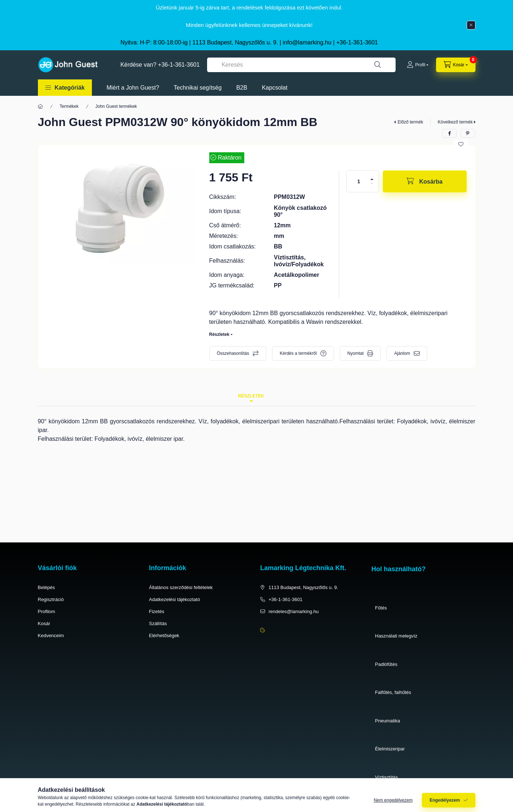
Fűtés (381, 608)
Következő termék (455, 122)
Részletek (219, 334)
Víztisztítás (387, 777)
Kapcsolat (275, 88)
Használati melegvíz (396, 636)
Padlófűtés (386, 664)
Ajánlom (402, 353)
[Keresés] (378, 65)
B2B (242, 88)
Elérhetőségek (164, 636)
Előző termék (410, 122)
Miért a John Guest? (133, 88)
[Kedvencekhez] (461, 144)
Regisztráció (51, 599)
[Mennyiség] (359, 181)
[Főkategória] (40, 106)
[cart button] (456, 65)
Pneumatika (388, 721)
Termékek (69, 106)
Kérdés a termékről (298, 353)
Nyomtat (356, 353)
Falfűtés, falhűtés (393, 692)
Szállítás (158, 623)
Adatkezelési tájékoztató (175, 599)
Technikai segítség (198, 88)
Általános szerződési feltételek (181, 587)
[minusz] (372, 184)
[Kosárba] (425, 181)
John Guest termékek (116, 106)
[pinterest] (468, 133)
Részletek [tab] (251, 396)
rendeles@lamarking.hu (294, 611)
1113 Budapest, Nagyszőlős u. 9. (304, 587)
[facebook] (450, 133)
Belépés (46, 587)
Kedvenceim (51, 636)
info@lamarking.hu (307, 42)
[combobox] (301, 65)
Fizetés (157, 611)
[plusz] (372, 179)
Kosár (44, 623)
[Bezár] (471, 25)
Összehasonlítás (233, 353)
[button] (65, 88)
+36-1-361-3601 (357, 42)
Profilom (47, 611)
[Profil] (418, 65)
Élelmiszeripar (390, 749)
